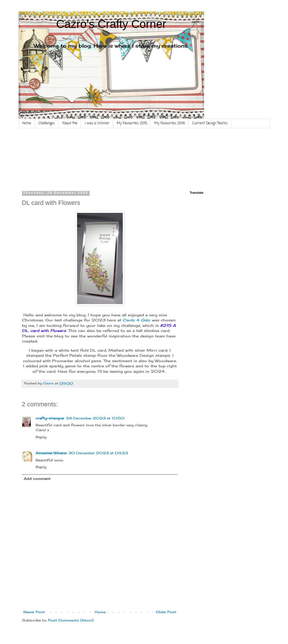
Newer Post (34, 612)
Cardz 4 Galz (137, 320)
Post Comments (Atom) (71, 620)
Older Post (166, 612)
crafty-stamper (50, 418)
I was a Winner (97, 123)
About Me (70, 123)
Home (27, 123)
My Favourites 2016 (170, 123)
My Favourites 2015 (132, 123)
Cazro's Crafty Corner (111, 24)
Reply (41, 437)
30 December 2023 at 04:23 (98, 453)
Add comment (37, 479)
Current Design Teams (210, 123)
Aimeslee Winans (51, 453)
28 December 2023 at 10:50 (95, 418)
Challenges (47, 123)
